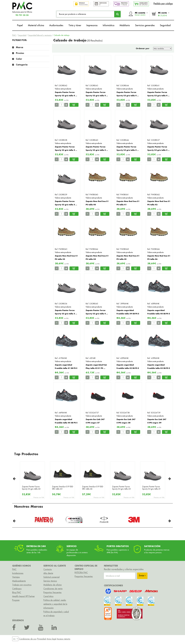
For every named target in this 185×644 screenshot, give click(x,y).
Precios (20, 53)
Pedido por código (163, 4)
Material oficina (36, 25)
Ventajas (16, 577)
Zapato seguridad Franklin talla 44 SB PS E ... (66, 423)
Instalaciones (18, 573)
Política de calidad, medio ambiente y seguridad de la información (55, 604)
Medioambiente (19, 581)
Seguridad (165, 25)
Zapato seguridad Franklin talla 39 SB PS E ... (128, 314)
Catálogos (17, 589)
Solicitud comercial (51, 577)
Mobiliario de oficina (52, 585)
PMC (14, 35)
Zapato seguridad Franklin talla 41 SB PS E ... (66, 368)
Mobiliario (125, 25)
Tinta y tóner (75, 25)
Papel (20, 25)
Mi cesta (164, 14)
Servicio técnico (50, 581)
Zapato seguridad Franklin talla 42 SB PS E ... (128, 368)
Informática (109, 25)
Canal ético (48, 596)
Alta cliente (48, 573)
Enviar (142, 575)
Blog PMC (17, 592)
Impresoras (92, 25)
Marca (20, 47)
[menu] (15, 639)
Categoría (22, 65)
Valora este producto (63, 89)
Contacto (48, 569)
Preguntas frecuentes (52, 592)
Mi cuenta (141, 14)
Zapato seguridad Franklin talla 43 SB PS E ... (159, 368)
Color (19, 59)
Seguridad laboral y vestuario (40, 35)
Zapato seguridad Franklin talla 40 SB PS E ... (159, 314)
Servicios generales (145, 25)
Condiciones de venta (53, 589)
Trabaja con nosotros (22, 585)
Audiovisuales (56, 25)
